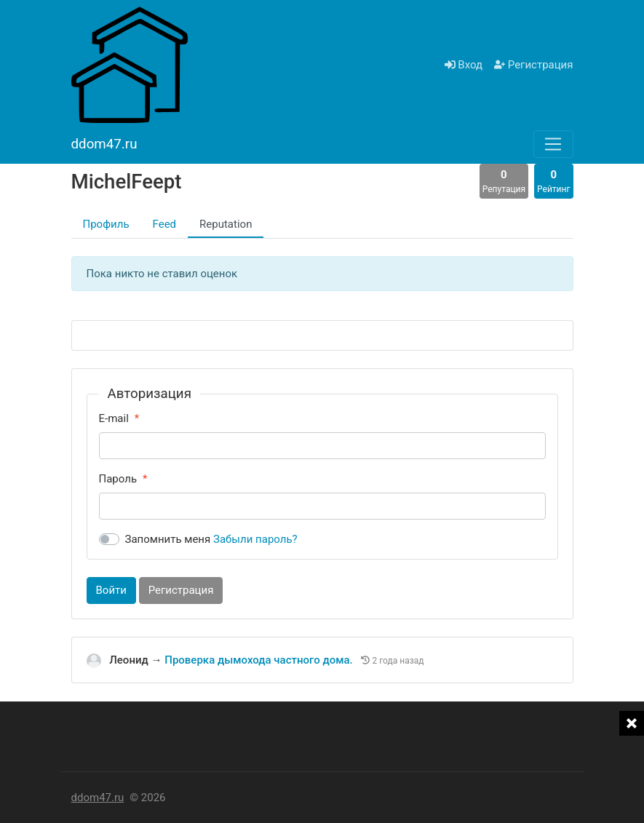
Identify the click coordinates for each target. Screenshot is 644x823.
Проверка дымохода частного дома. (260, 660)
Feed (165, 224)
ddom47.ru (98, 798)
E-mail (114, 418)
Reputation (226, 224)
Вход (464, 65)
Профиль (106, 224)
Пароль (118, 479)
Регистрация (533, 65)
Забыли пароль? (255, 539)
